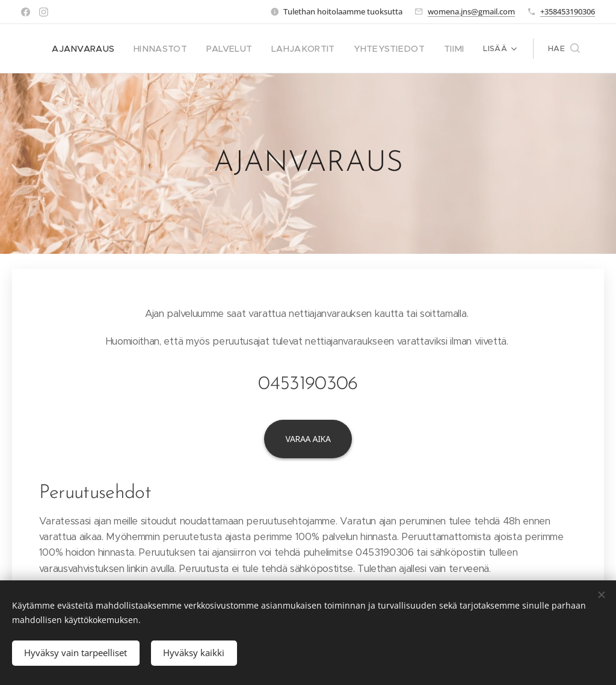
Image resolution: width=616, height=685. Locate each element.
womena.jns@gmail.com (471, 11)
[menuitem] (112, 49)
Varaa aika (308, 439)
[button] (564, 49)
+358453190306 (568, 11)
